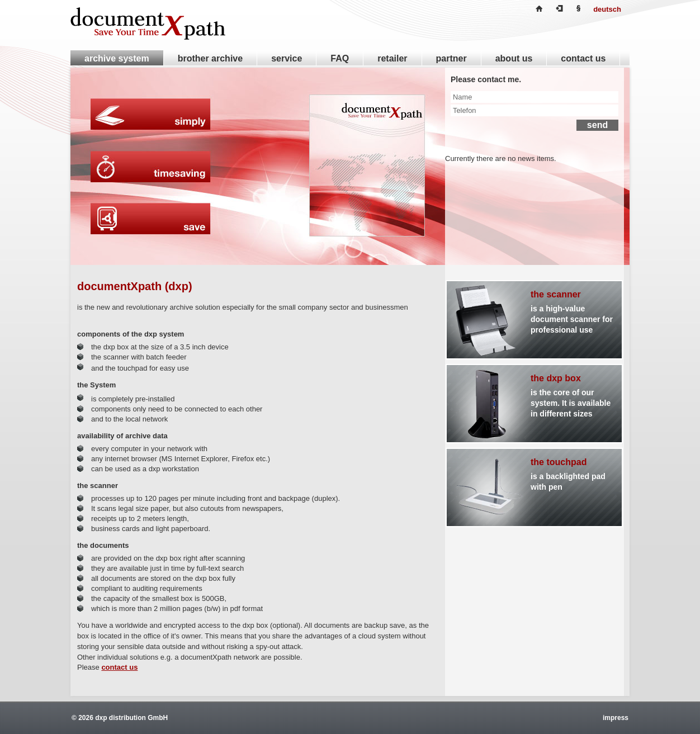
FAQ (340, 58)
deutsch (607, 9)
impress (616, 718)
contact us (119, 667)
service (287, 58)
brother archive (210, 58)
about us (514, 58)
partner (451, 58)
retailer (392, 58)
